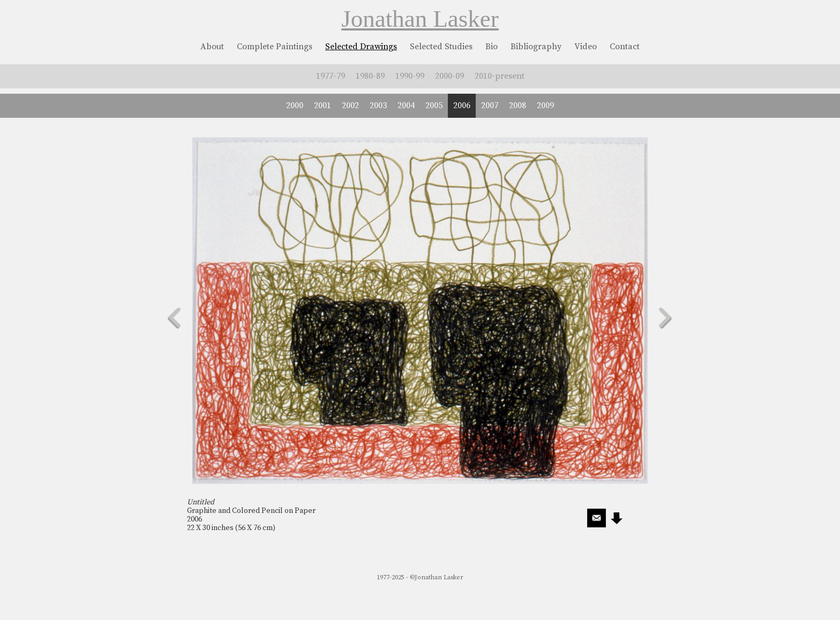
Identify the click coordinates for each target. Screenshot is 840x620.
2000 (295, 105)
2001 (322, 105)
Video (586, 47)
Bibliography (536, 47)
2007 (490, 105)
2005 (434, 105)
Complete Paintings (275, 47)
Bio (492, 47)
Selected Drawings (361, 47)
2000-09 (449, 76)
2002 (350, 105)
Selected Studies (441, 47)
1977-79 (331, 76)
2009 (545, 105)
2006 (462, 105)
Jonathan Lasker (420, 19)
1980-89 (370, 76)
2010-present (500, 76)
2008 (517, 105)
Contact (625, 47)
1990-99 (410, 76)
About (212, 47)
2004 (406, 105)
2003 (378, 105)
